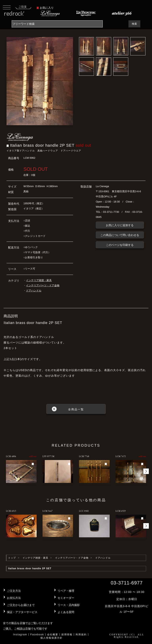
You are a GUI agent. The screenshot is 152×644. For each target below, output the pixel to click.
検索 (134, 24)
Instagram (20, 635)
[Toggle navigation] (7, 7)
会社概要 (53, 635)
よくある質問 (66, 612)
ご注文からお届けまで (21, 605)
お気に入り (45, 8)
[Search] (57, 24)
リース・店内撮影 (69, 605)
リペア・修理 (66, 591)
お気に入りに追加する (120, 225)
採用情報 (67, 635)
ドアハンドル (34, 291)
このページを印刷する (120, 245)
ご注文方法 (14, 591)
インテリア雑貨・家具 (39, 280)
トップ (12, 558)
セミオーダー (66, 598)
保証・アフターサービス (22, 612)
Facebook (37, 635)
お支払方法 (14, 598)
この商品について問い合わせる (120, 235)
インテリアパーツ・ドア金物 (43, 285)
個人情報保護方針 (51, 638)
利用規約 (81, 635)
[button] (146, 471)
